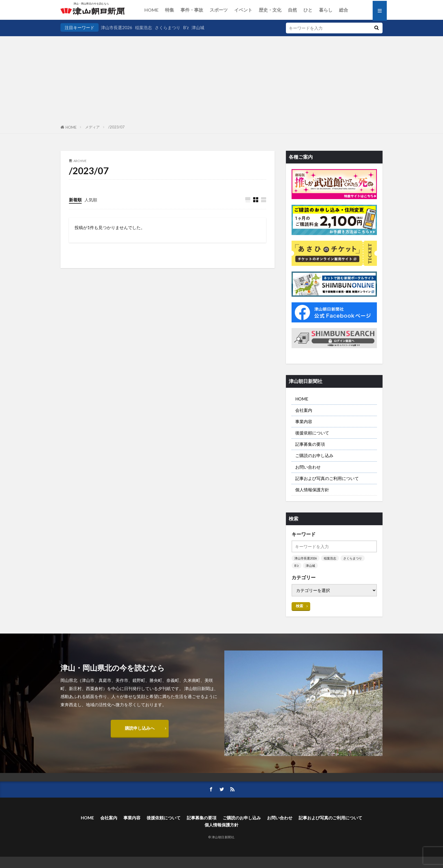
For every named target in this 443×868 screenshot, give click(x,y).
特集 (170, 10)
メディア (92, 127)
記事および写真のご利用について (327, 478)
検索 (299, 606)
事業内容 (304, 421)
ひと (308, 10)
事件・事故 (192, 10)
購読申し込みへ (140, 728)
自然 (292, 10)
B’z (186, 27)
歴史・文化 (270, 10)
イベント (243, 10)
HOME (151, 10)
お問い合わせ (308, 467)
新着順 (75, 200)
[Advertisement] (221, 79)
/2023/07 (116, 127)
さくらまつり (168, 27)
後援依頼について (312, 433)
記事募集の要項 (310, 444)
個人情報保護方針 (312, 490)
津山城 (198, 27)
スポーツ (219, 10)
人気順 (91, 200)
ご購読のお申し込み (314, 455)
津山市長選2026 (117, 27)
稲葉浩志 (144, 27)
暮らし (326, 10)
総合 (344, 10)
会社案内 (304, 410)
